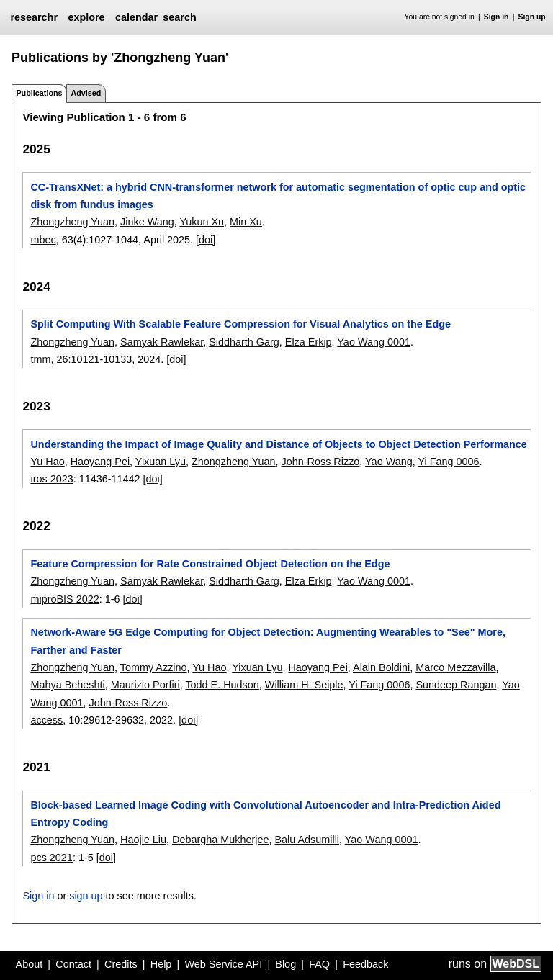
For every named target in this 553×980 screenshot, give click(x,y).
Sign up (532, 17)
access (46, 720)
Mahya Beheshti (67, 685)
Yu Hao (47, 462)
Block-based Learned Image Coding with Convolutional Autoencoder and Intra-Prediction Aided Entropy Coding (265, 814)
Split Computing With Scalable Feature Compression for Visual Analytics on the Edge (240, 324)
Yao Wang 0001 (374, 342)
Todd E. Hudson (222, 685)
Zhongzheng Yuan (72, 222)
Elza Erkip (309, 342)
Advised (86, 93)
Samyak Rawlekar (162, 342)
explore (86, 17)
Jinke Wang (147, 222)
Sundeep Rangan (456, 685)
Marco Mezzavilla (455, 667)
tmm (40, 359)
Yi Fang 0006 (448, 462)
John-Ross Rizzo (321, 462)
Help (161, 964)
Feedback (365, 964)
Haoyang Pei (100, 462)
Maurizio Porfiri (145, 685)
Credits (121, 964)
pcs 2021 (51, 858)
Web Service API (223, 964)
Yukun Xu (202, 222)
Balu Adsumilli (307, 840)
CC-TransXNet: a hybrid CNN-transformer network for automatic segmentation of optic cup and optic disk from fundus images (278, 196)
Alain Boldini (381, 667)
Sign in (496, 17)
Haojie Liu (143, 840)
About (30, 964)
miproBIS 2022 (64, 599)
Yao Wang (389, 462)
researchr (34, 17)
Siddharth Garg (244, 342)
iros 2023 (51, 479)
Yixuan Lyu (161, 462)
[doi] (206, 240)
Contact (73, 964)
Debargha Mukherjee (220, 840)
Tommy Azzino (154, 667)
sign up (86, 896)
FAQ (319, 964)
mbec (43, 240)
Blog (286, 964)
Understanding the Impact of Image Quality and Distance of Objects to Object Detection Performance (278, 444)
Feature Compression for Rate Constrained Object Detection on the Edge (210, 564)
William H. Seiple (304, 685)
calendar (136, 17)
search (179, 17)
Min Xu (246, 222)
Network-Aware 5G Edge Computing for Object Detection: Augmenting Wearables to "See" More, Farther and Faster (267, 641)
